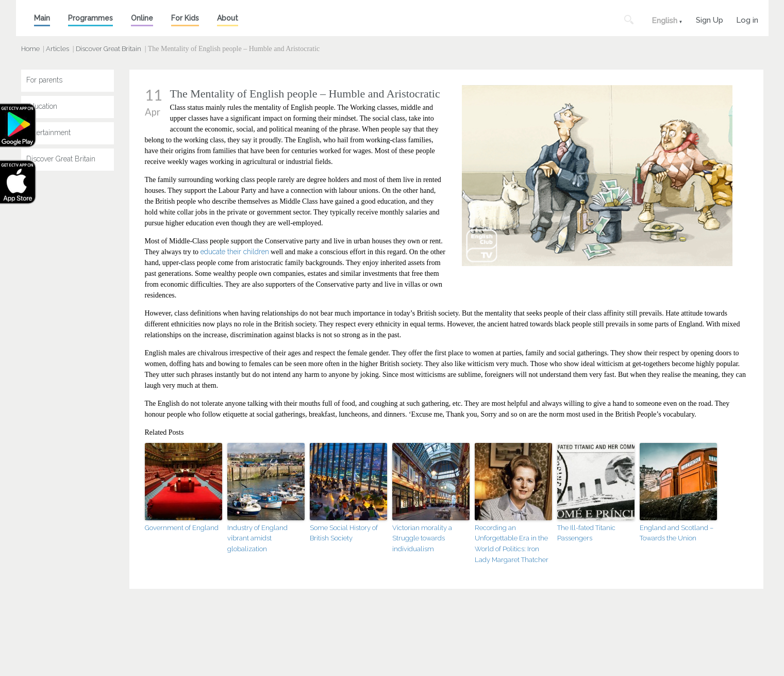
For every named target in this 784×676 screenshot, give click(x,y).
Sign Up (710, 19)
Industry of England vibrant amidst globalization (257, 539)
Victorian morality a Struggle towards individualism (422, 539)
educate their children (235, 252)
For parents (44, 80)
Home (30, 49)
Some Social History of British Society (344, 533)
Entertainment (48, 133)
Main (42, 18)
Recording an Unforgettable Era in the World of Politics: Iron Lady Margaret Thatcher (512, 544)
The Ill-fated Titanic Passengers (586, 533)
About (228, 18)
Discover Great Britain (109, 49)
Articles (57, 49)
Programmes (90, 18)
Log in (747, 19)
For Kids (185, 18)
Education (42, 106)
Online (142, 18)
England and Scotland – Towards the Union (677, 533)
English (664, 21)
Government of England (182, 528)
